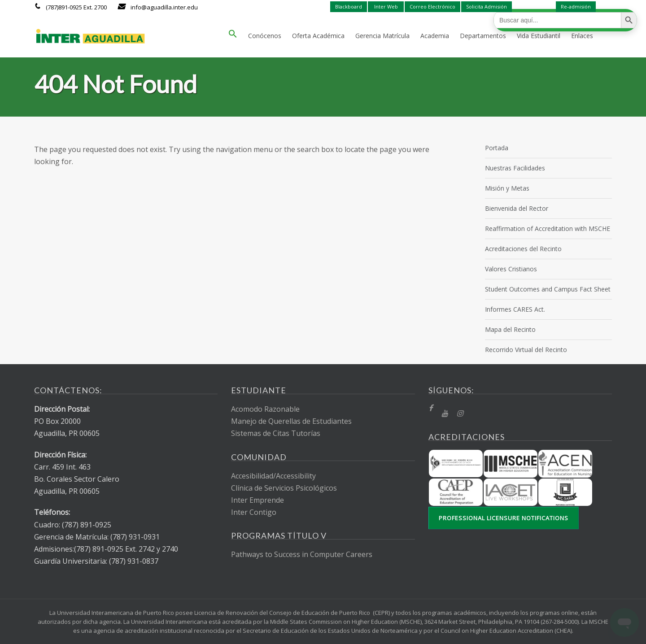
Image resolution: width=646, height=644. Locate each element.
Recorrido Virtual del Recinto (526, 350)
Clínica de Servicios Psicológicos (284, 488)
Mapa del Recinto (510, 329)
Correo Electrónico (432, 7)
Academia (435, 36)
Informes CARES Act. (515, 309)
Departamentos (483, 36)
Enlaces (582, 36)
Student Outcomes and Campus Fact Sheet (548, 289)
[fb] (430, 408)
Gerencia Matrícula (382, 36)
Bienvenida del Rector (517, 208)
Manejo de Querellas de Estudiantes (291, 421)
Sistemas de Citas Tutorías (276, 433)
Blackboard (349, 7)
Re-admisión (576, 7)
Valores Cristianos (511, 269)
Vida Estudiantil (539, 36)
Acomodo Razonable (265, 409)
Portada (497, 148)
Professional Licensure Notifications (504, 518)
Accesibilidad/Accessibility (273, 476)
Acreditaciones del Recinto (523, 249)
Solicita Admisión (487, 7)
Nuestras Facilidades (515, 168)
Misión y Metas (507, 188)
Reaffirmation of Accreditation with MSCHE (548, 228)
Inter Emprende (258, 500)
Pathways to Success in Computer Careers (302, 554)
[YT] (445, 414)
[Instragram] (460, 414)
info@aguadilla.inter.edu (164, 7)
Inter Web (386, 7)
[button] (233, 36)
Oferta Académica (318, 36)
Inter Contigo (254, 512)
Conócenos (265, 36)
